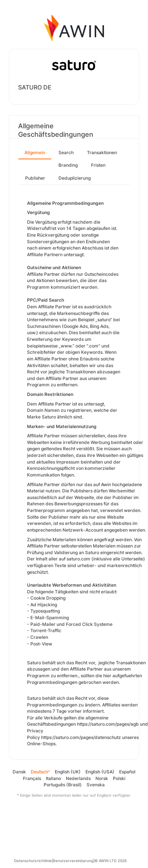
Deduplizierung (75, 178)
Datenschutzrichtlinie (33, 861)
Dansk (19, 772)
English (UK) (68, 772)
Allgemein (35, 152)
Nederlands (78, 778)
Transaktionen (102, 152)
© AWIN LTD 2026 (110, 861)
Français (32, 778)
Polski (119, 778)
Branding (68, 165)
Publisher (35, 178)
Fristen (98, 165)
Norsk (102, 778)
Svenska (96, 785)
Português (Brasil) (63, 785)
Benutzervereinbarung (73, 861)
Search (66, 152)
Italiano (53, 778)
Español (127, 772)
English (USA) (100, 772)
